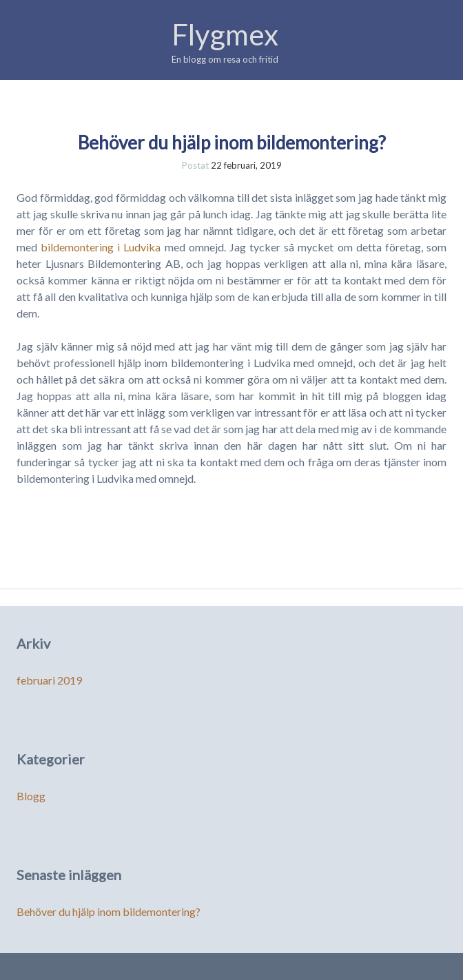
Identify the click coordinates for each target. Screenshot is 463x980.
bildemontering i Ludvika (101, 247)
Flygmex (225, 34)
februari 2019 (49, 680)
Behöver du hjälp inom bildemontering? (232, 143)
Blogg (31, 796)
